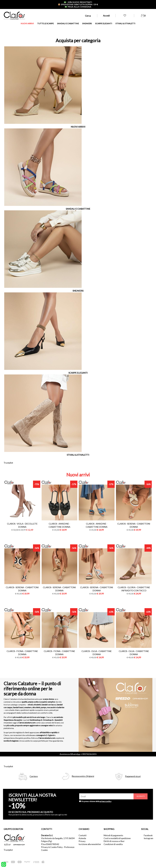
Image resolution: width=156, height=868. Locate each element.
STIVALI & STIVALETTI (125, 23)
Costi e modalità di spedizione (117, 838)
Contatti (83, 835)
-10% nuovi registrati (78, 2)
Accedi (106, 16)
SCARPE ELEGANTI (104, 23)
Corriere (34, 776)
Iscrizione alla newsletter (90, 844)
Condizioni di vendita (113, 844)
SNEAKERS (87, 23)
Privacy (82, 841)
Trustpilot (8, 463)
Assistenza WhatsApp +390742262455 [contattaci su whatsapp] (78, 754)
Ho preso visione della (96, 801)
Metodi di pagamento (113, 835)
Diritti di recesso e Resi (114, 841)
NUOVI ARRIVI (27, 23)
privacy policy (106, 801)
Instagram (148, 838)
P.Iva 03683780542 (50, 844)
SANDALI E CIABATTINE (68, 23)
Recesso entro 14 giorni (83, 776)
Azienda (82, 838)
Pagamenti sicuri (133, 776)
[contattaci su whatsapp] (4, 864)
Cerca (88, 16)
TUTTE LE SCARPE (45, 23)
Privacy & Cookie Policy (52, 847)
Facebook (148, 835)
